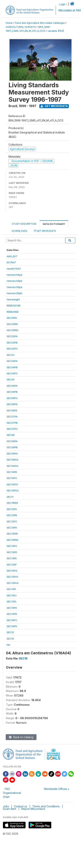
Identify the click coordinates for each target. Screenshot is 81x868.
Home (9, 23)
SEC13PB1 (12, 534)
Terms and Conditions (46, 806)
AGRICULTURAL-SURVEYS (21, 27)
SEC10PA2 (13, 460)
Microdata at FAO (70, 10)
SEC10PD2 (13, 490)
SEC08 (11, 435)
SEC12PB (12, 515)
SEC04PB (12, 367)
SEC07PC (12, 429)
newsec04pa (14, 275)
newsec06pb (14, 293)
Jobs (6, 806)
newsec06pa (14, 287)
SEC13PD (12, 552)
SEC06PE (12, 410)
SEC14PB (12, 614)
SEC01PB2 (13, 330)
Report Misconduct (33, 809)
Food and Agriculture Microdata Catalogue (40, 23)
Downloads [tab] (20, 231)
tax (8, 645)
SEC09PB (12, 447)
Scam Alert (10, 809)
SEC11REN (12, 503)
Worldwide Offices (56, 789)
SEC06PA (12, 386)
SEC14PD (12, 626)
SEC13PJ (12, 595)
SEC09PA (12, 441)
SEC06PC (12, 398)
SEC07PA (12, 417)
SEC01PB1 (12, 324)
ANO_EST (12, 256)
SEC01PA (12, 318)
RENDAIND (13, 312)
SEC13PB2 (13, 540)
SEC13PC (12, 546)
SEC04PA (12, 361)
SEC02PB (12, 343)
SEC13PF (12, 565)
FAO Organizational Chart (12, 793)
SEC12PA (12, 509)
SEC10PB (12, 472)
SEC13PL (12, 601)
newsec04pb (14, 281)
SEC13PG (12, 571)
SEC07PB (12, 423)
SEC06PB (12, 392)
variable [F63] (56, 31)
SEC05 (11, 379)
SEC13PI (11, 589)
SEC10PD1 (12, 484)
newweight (13, 299)
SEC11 (10, 497)
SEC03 (11, 355)
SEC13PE (12, 558)
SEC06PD (12, 404)
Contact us (21, 806)
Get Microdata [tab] (45, 231)
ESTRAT (11, 262)
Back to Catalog (21, 737)
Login (62, 4)
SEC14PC (12, 620)
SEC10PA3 (13, 466)
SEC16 (10, 639)
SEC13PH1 (12, 577)
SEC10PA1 (12, 454)
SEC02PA (12, 336)
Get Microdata (54, 106)
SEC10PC (12, 478)
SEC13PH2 (13, 583)
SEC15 (10, 632)
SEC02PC (12, 349)
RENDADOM (13, 305)
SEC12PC (12, 521)
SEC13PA (12, 528)
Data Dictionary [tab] (54, 224)
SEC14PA (12, 608)
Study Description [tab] (24, 224)
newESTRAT (14, 269)
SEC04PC (12, 373)
